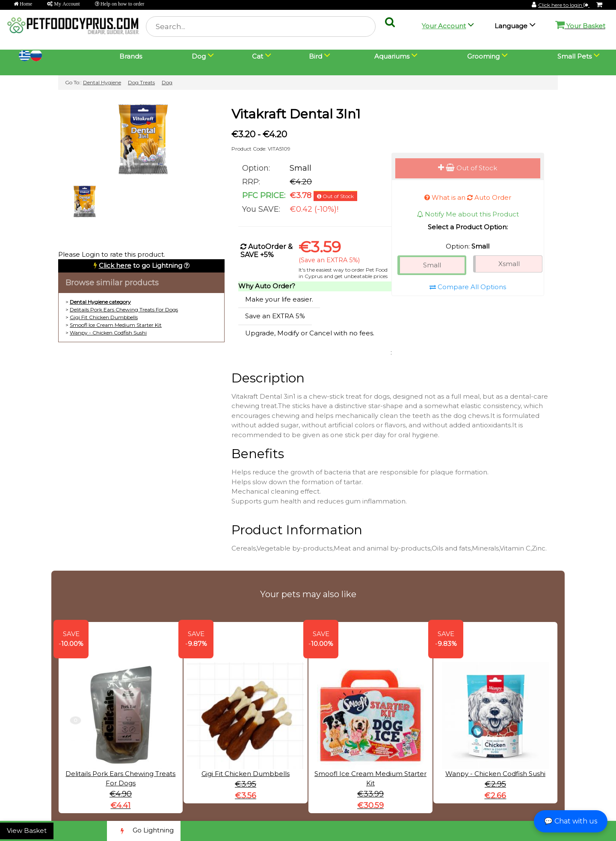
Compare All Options (468, 287)
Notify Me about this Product (468, 214)
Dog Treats (141, 82)
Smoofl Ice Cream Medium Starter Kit (116, 325)
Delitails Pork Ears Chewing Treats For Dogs (124, 309)
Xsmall (509, 264)
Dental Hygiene (102, 82)
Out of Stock (468, 168)
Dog (167, 82)
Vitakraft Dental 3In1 (296, 114)
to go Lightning (141, 265)
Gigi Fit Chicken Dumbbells (104, 317)
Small (432, 265)
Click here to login (564, 5)
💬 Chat (571, 821)
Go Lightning (144, 831)
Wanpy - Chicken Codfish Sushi (108, 333)
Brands (131, 56)
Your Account (444, 26)
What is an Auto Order (468, 197)
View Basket (27, 831)
